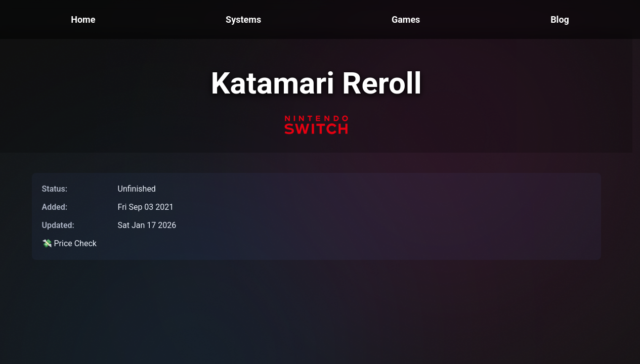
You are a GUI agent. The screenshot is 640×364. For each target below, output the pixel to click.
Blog (560, 19)
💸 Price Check (69, 243)
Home (83, 19)
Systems (243, 19)
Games (406, 19)
